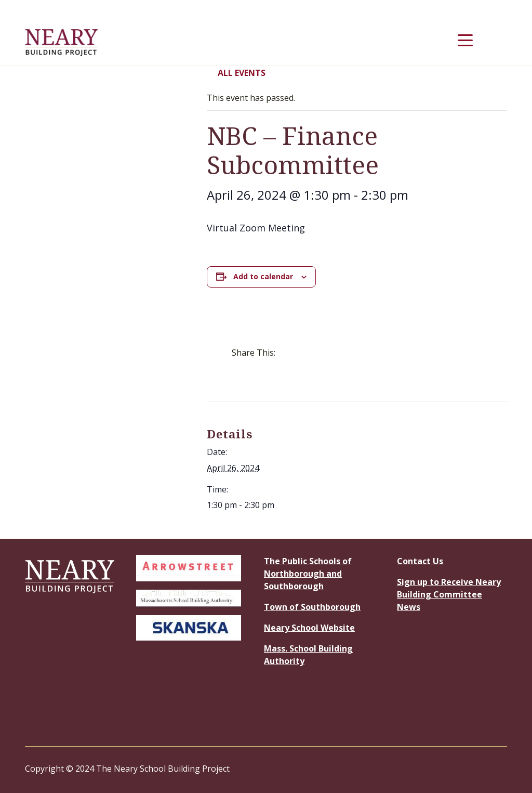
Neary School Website (309, 628)
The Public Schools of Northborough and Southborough (308, 574)
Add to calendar (263, 276)
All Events (236, 73)
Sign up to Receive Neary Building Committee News (449, 594)
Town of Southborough (312, 607)
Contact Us (420, 561)
